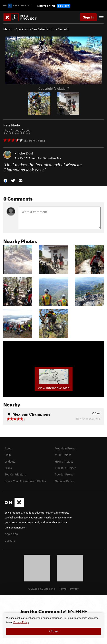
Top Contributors (15, 474)
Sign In (88, 17)
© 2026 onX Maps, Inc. (42, 589)
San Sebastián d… (43, 29)
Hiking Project (64, 461)
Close (53, 631)
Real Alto (63, 29)
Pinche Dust (24, 153)
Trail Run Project (65, 468)
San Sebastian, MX (49, 158)
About (8, 448)
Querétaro (22, 29)
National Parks (64, 481)
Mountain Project (66, 448)
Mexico (8, 29)
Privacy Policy (21, 622)
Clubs (8, 468)
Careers (10, 540)
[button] (5, 180)
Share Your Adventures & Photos (25, 481)
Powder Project (65, 474)
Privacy (74, 589)
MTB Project (63, 455)
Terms (63, 589)
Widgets (10, 461)
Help (8, 455)
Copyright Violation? (54, 88)
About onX (11, 534)
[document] (53, 625)
